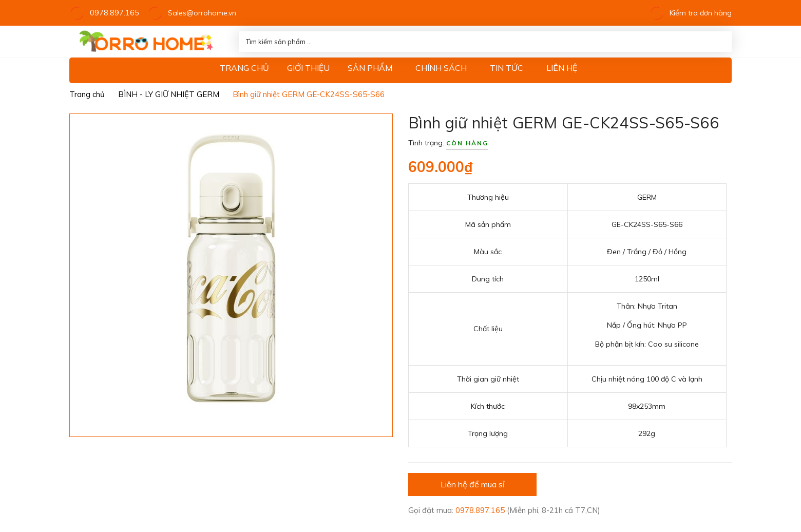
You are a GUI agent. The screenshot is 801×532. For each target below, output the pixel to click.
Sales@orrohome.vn (197, 13)
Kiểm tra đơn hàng (690, 13)
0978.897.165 (112, 13)
